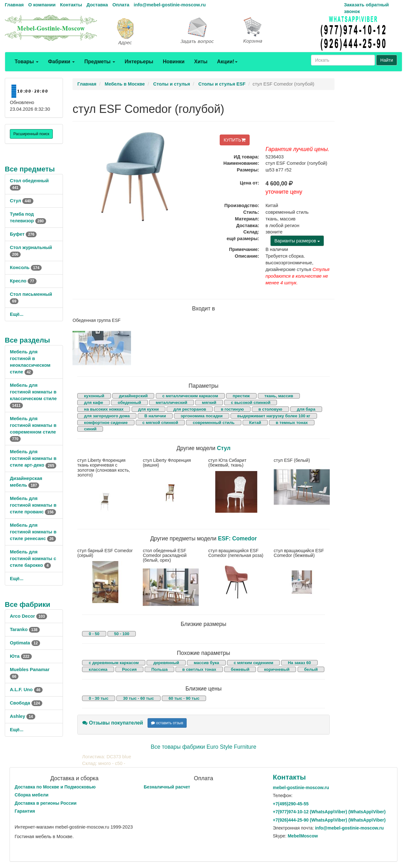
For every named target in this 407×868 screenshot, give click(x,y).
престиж (241, 396)
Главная (14, 5)
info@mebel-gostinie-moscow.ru (170, 5)
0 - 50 (94, 634)
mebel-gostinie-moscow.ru (301, 788)
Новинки (174, 62)
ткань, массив (279, 396)
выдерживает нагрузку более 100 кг (274, 416)
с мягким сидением (253, 663)
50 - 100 (122, 634)
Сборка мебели (31, 795)
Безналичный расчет (167, 787)
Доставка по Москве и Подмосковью (55, 787)
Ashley (23, 716)
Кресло (23, 281)
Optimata (25, 643)
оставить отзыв (167, 723)
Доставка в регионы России (46, 803)
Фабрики (61, 62)
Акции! (227, 62)
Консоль (26, 267)
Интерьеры (139, 62)
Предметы (100, 62)
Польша (159, 669)
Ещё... (17, 314)
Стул (22, 201)
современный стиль (214, 423)
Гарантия (25, 811)
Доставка (97, 5)
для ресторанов (190, 409)
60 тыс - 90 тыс (184, 698)
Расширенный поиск (31, 134)
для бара (306, 409)
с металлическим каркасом (190, 396)
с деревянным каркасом (114, 663)
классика (98, 669)
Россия (129, 669)
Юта (21, 656)
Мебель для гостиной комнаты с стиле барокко (33, 559)
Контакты (71, 5)
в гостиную (232, 409)
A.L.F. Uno (26, 690)
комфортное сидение (106, 423)
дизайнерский (133, 396)
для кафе (93, 403)
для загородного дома (107, 416)
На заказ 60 (299, 663)
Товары (27, 62)
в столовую (270, 409)
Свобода (26, 703)
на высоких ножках (104, 409)
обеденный (129, 403)
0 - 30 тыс (99, 698)
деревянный (166, 663)
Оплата (121, 5)
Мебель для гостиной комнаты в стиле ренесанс (33, 532)
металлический (172, 403)
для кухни (149, 409)
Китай (255, 423)
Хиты (201, 62)
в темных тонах (292, 423)
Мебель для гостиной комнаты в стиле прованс (33, 505)
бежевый (240, 669)
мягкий (209, 403)
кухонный (94, 396)
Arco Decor (28, 616)
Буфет (23, 234)
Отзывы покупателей (113, 723)
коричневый (277, 669)
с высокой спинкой (251, 403)
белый (311, 669)
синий (90, 429)
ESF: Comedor (237, 538)
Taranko (25, 629)
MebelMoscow (303, 836)
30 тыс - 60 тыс (138, 698)
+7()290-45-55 (291, 804)
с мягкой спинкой (160, 423)
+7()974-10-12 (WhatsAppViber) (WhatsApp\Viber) (329, 812)
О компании (42, 5)
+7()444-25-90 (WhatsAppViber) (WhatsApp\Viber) (329, 820)
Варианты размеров (297, 241)
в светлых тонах (199, 669)
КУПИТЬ (235, 140)
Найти (387, 60)
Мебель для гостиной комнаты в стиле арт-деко (33, 458)
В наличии (155, 416)
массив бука (206, 663)
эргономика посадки (202, 416)
